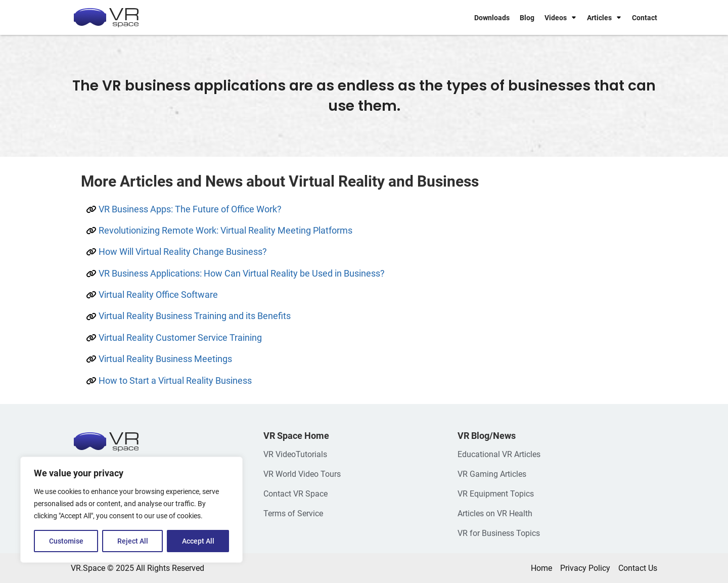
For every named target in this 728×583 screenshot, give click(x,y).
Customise (66, 541)
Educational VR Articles (499, 454)
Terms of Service (293, 513)
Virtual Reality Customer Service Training (180, 338)
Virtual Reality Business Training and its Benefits (195, 316)
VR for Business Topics (499, 533)
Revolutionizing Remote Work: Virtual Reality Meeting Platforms (225, 230)
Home (541, 568)
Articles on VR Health (495, 513)
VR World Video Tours (302, 474)
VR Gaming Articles (492, 474)
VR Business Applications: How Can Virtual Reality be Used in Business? (242, 273)
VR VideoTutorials (295, 454)
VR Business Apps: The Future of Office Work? (190, 209)
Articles (599, 18)
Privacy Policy (585, 568)
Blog (527, 18)
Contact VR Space (295, 494)
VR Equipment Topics (496, 494)
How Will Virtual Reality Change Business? (183, 252)
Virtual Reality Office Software (158, 295)
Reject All (133, 541)
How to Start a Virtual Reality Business (175, 380)
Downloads (492, 18)
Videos (556, 18)
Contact (645, 18)
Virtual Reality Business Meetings (165, 359)
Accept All (198, 541)
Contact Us (638, 568)
